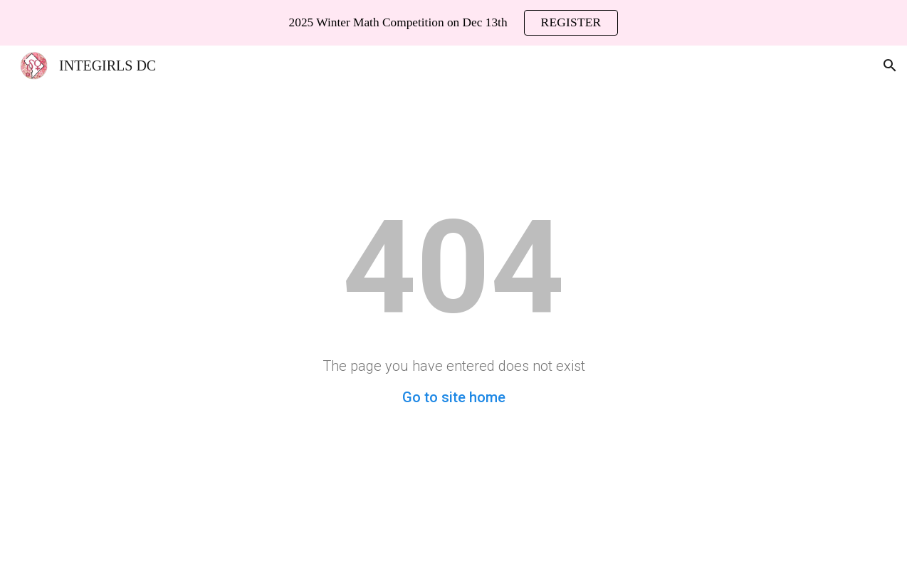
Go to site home (454, 397)
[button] (890, 65)
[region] (453, 23)
